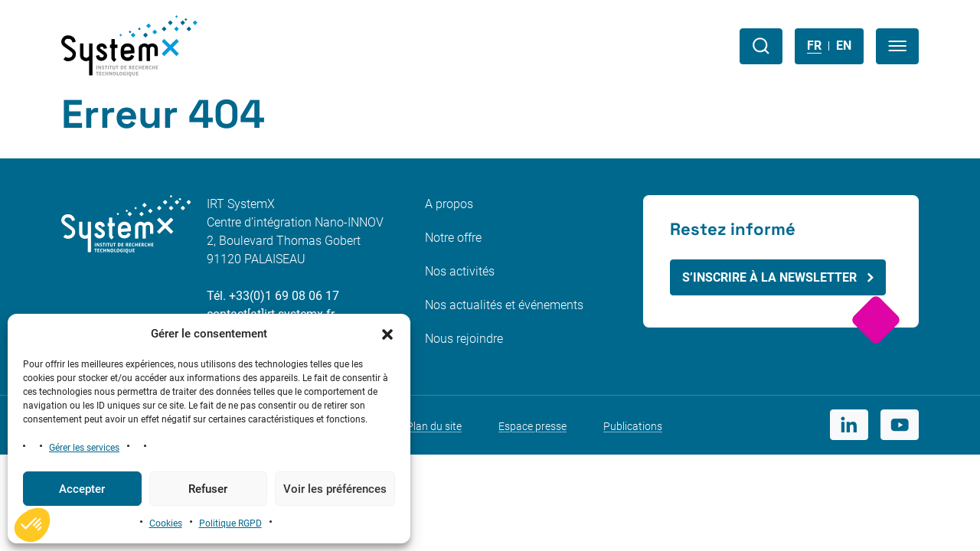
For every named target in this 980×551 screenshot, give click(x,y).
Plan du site (434, 426)
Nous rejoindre (464, 339)
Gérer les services (84, 448)
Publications (633, 426)
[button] (387, 334)
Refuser (208, 489)
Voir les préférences (335, 489)
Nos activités (460, 271)
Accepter (82, 489)
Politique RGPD (230, 523)
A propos (449, 204)
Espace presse (532, 426)
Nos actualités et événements (504, 305)
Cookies (166, 523)
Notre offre (453, 238)
